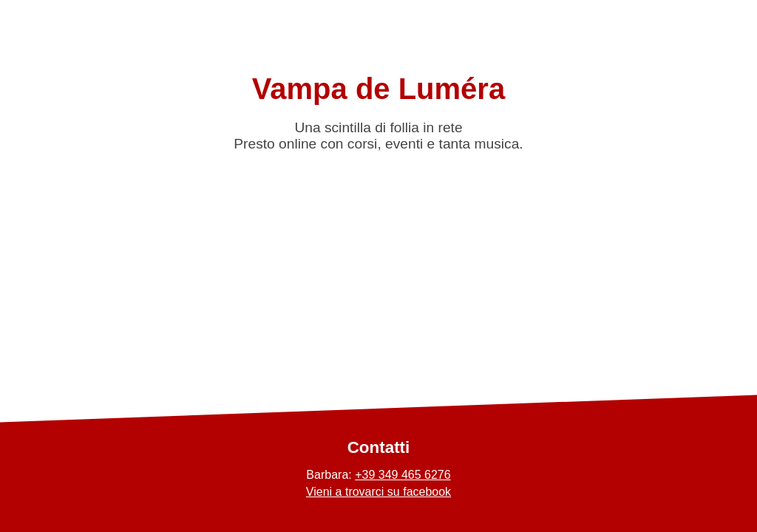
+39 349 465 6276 (403, 475)
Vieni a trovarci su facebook (378, 492)
